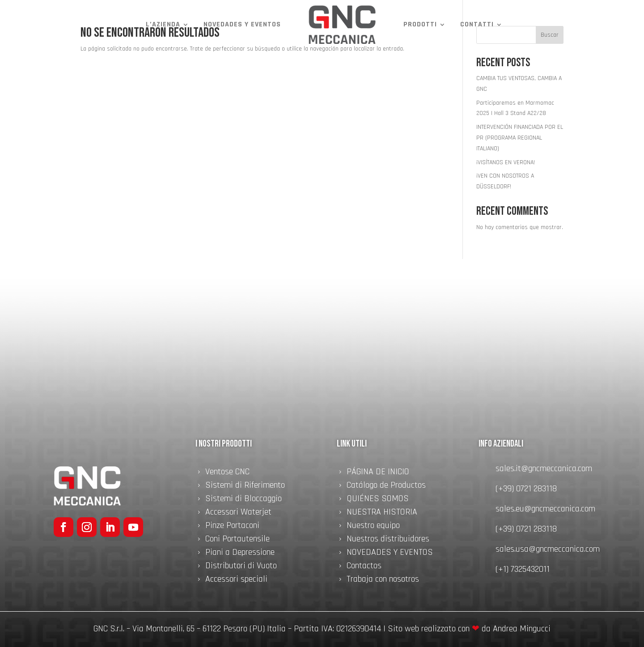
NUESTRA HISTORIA (382, 513)
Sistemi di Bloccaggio (244, 500)
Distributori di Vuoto (241, 567)
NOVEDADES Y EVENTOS (242, 24)
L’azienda (163, 24)
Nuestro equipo (373, 527)
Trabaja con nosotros (383, 580)
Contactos (364, 567)
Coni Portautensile (237, 540)
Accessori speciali (236, 580)
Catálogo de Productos (386, 486)
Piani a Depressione (240, 553)
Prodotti (420, 24)
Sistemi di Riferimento (245, 486)
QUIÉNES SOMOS (378, 500)
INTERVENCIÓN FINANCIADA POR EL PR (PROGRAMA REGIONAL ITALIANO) (520, 138)
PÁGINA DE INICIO (378, 473)
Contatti (477, 24)
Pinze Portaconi (232, 527)
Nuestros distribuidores (388, 540)
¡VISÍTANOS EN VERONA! (506, 162)
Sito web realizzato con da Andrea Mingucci (469, 629)
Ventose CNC (227, 473)
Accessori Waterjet (238, 513)
